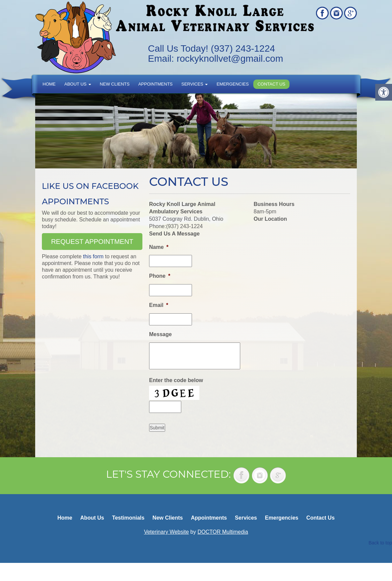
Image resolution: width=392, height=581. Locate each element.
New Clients (115, 84)
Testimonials (128, 518)
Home (49, 84)
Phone (160, 276)
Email (159, 305)
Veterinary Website (167, 532)
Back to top (380, 543)
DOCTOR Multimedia (223, 532)
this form (93, 256)
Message (160, 334)
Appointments (156, 84)
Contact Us (271, 84)
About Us (78, 84)
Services (194, 84)
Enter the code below (176, 380)
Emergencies (233, 84)
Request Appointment (92, 242)
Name (159, 247)
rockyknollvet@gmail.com (230, 59)
